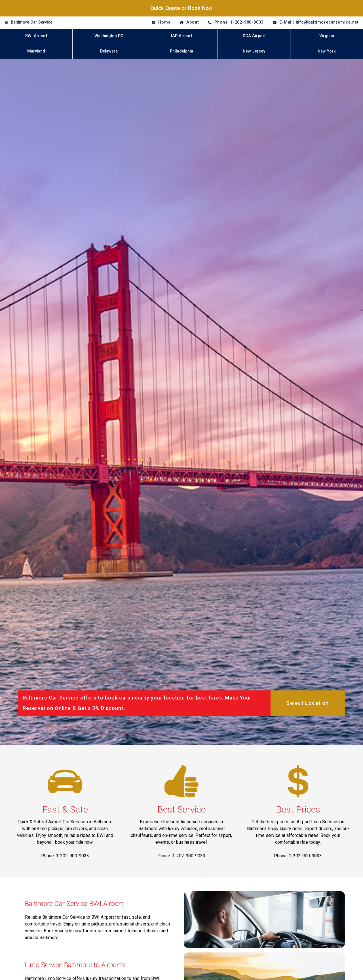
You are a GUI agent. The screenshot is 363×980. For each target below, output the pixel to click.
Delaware (109, 51)
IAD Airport (181, 36)
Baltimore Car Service (32, 22)
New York (327, 51)
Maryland (36, 51)
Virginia (327, 36)
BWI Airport (36, 36)
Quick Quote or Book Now (181, 8)
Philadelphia (181, 51)
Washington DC (109, 36)
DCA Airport (254, 36)
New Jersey (254, 51)
